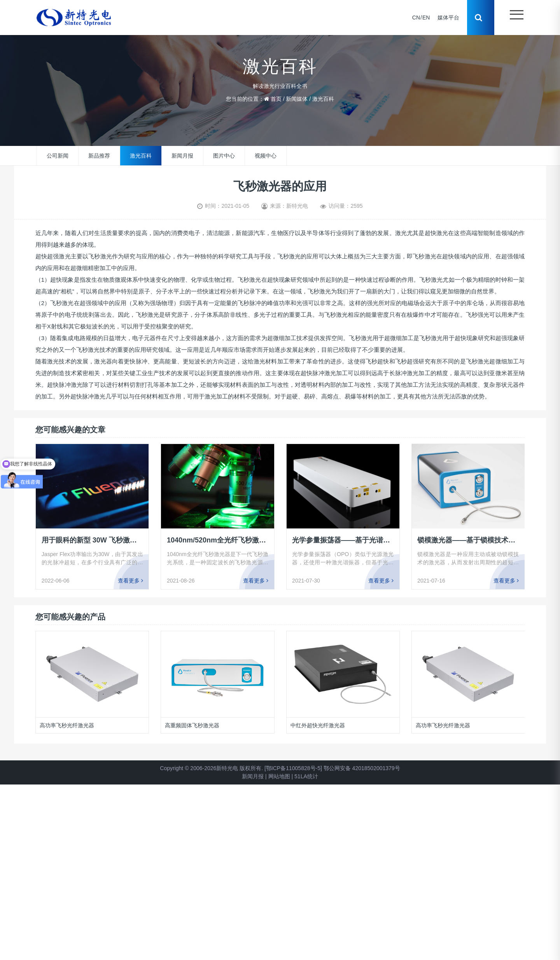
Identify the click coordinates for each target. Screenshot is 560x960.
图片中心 (224, 156)
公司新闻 (58, 156)
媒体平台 (448, 18)
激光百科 (323, 99)
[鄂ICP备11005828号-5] (293, 768)
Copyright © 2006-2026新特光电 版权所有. (211, 768)
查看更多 (130, 581)
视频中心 (266, 156)
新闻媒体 (297, 99)
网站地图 (279, 776)
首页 (276, 99)
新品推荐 (99, 156)
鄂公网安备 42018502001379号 (362, 768)
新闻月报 (182, 156)
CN (416, 18)
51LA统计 (306, 776)
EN (426, 18)
